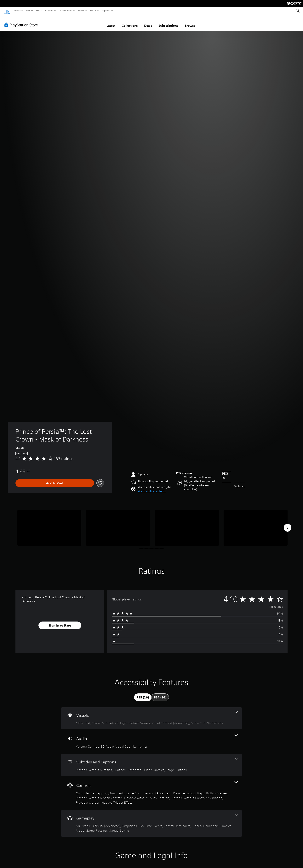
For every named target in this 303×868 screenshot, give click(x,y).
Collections (130, 22)
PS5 (28, 11)
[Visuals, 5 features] (151, 715)
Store (93, 11)
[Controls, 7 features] (151, 789)
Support (106, 11)
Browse (190, 22)
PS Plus (49, 11)
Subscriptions (168, 22)
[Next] (288, 524)
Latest (111, 22)
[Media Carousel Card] (49, 524)
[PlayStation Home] (7, 11)
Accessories (65, 11)
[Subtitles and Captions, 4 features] (151, 761)
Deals (148, 22)
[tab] (143, 694)
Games (17, 11)
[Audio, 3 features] (151, 738)
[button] (152, 487)
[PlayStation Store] (22, 21)
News (81, 11)
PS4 (38, 11)
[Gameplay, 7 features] (151, 820)
